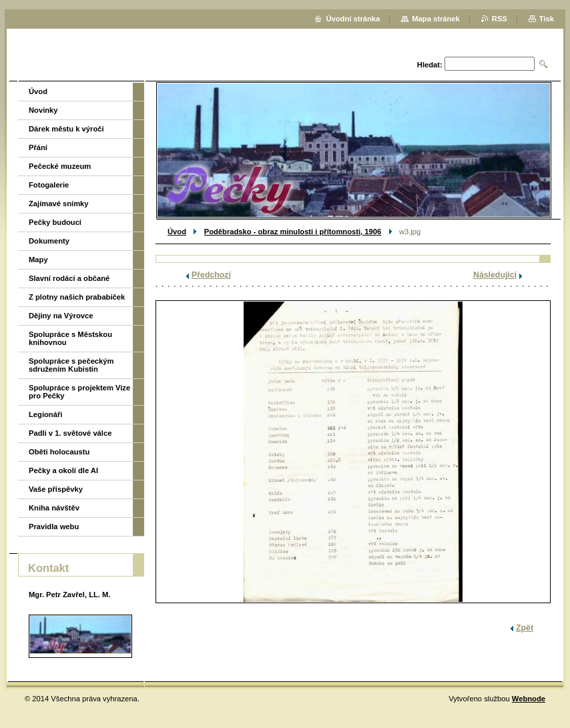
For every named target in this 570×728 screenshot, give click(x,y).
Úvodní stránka (353, 19)
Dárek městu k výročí (66, 129)
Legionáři (45, 414)
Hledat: (430, 65)
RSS (500, 19)
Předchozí (211, 275)
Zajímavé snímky (59, 204)
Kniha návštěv (54, 508)
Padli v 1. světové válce (70, 433)
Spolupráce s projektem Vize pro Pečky (79, 392)
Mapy (38, 260)
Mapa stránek (436, 19)
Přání (38, 147)
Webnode (529, 699)
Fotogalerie (49, 185)
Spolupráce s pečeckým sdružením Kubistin (71, 365)
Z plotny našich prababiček (77, 297)
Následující (495, 275)
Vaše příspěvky (56, 489)
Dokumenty (49, 241)
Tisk (547, 19)
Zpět (525, 628)
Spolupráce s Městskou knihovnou (70, 338)
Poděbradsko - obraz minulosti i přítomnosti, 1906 (293, 232)
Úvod (177, 232)
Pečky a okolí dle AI (63, 470)
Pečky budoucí (55, 222)
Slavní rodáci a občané (69, 278)
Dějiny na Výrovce (61, 316)
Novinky (43, 110)
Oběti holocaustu (59, 452)
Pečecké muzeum (60, 166)
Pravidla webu (54, 526)
